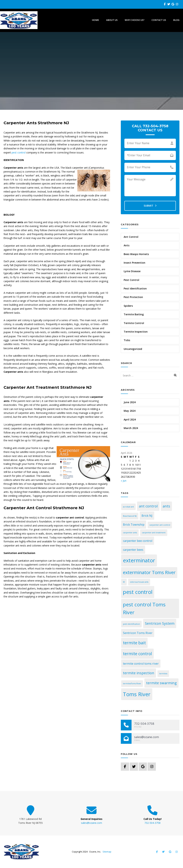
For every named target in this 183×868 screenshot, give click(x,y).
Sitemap (107, 852)
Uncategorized (133, 349)
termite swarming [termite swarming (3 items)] (161, 683)
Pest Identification (135, 288)
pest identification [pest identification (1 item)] (131, 624)
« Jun (124, 481)
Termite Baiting (134, 314)
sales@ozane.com (91, 823)
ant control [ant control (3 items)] (148, 506)
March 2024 (131, 428)
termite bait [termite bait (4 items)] (134, 643)
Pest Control (131, 280)
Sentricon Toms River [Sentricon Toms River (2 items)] (138, 633)
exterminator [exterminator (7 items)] (139, 560)
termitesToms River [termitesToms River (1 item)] (132, 684)
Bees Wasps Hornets (136, 254)
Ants (127, 245)
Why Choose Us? (135, 20)
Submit (150, 206)
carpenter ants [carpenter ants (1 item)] (130, 533)
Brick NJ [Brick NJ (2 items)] (147, 516)
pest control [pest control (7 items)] (138, 592)
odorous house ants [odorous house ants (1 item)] (139, 582)
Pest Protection (133, 297)
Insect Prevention (134, 263)
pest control (19, 152)
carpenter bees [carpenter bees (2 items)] (133, 550)
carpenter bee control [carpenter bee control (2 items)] (138, 541)
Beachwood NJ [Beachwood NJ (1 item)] (130, 516)
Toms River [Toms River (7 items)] (137, 694)
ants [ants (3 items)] (166, 506)
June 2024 (130, 402)
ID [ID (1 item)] (124, 582)
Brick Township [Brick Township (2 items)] (134, 525)
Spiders (128, 306)
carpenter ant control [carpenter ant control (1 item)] (160, 525)
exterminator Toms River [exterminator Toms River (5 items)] (149, 572)
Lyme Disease (132, 271)
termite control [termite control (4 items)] (137, 654)
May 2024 (130, 411)
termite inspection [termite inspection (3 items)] (139, 673)
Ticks (127, 340)
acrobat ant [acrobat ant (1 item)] (128, 507)
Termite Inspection (136, 332)
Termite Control (134, 323)
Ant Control (131, 237)
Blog (176, 20)
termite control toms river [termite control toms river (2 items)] (141, 664)
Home (95, 20)
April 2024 (130, 419)
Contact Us (159, 20)
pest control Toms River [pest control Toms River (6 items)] (144, 608)
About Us (112, 20)
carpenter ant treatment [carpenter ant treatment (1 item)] (154, 533)
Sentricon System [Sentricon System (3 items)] (160, 623)
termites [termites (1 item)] (163, 674)
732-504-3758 (152, 823)
